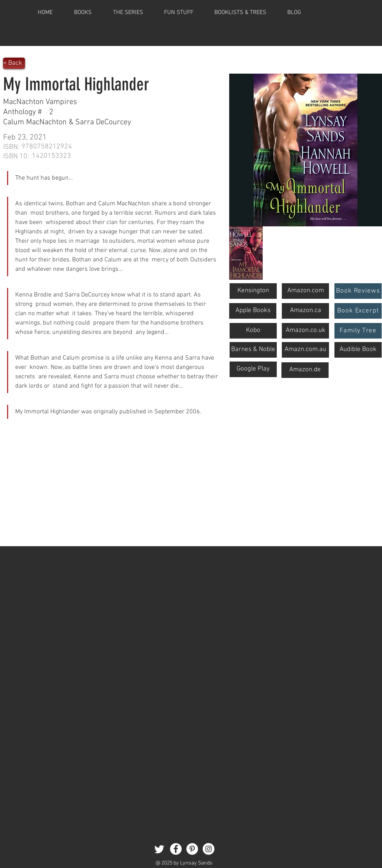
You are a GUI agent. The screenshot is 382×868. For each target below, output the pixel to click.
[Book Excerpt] (358, 311)
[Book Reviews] (358, 291)
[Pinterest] (192, 849)
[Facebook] (176, 849)
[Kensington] (253, 291)
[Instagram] (209, 849)
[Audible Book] (358, 350)
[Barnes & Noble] (253, 350)
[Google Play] (253, 369)
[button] (240, 12)
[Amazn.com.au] (305, 350)
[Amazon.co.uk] (305, 331)
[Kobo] (253, 331)
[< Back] (14, 63)
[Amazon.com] (305, 291)
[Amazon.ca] (305, 311)
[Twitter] (159, 849)
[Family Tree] (358, 331)
